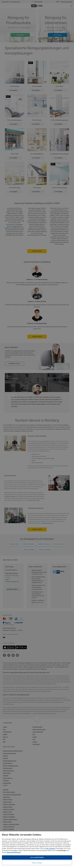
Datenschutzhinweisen (14, 852)
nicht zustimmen (51, 849)
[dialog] (37, 434)
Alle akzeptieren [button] (37, 857)
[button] (37, 863)
